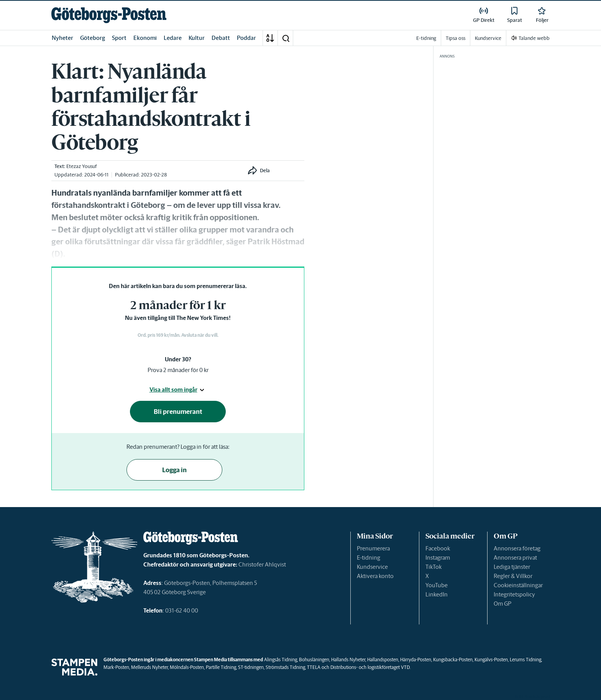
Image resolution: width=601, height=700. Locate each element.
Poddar (246, 38)
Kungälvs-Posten (491, 660)
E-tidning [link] (426, 38)
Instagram (438, 558)
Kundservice (372, 567)
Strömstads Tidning (285, 667)
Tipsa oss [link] (456, 38)
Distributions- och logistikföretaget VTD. (370, 667)
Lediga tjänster (512, 567)
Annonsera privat (515, 558)
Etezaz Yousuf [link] (81, 166)
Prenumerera (373, 548)
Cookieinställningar (518, 585)
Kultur (197, 38)
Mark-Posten (116, 667)
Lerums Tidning (525, 660)
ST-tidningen (251, 667)
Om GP (502, 604)
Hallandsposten (383, 660)
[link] (109, 15)
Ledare (173, 38)
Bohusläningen (314, 660)
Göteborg (93, 38)
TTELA (314, 667)
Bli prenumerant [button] (178, 412)
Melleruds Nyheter (149, 667)
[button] (286, 38)
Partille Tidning (221, 667)
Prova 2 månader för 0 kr (178, 370)
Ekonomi (145, 38)
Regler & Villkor (513, 576)
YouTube (437, 585)
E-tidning (369, 558)
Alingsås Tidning (281, 660)
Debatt (221, 38)
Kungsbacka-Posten (453, 660)
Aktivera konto (375, 576)
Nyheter (62, 38)
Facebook (438, 548)
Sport (119, 38)
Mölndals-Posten (187, 667)
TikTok (434, 567)
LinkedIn (437, 594)
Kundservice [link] (488, 38)
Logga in (174, 470)
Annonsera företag (517, 548)
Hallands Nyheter (348, 660)
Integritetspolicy (514, 594)
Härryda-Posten (416, 660)
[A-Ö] (270, 38)
